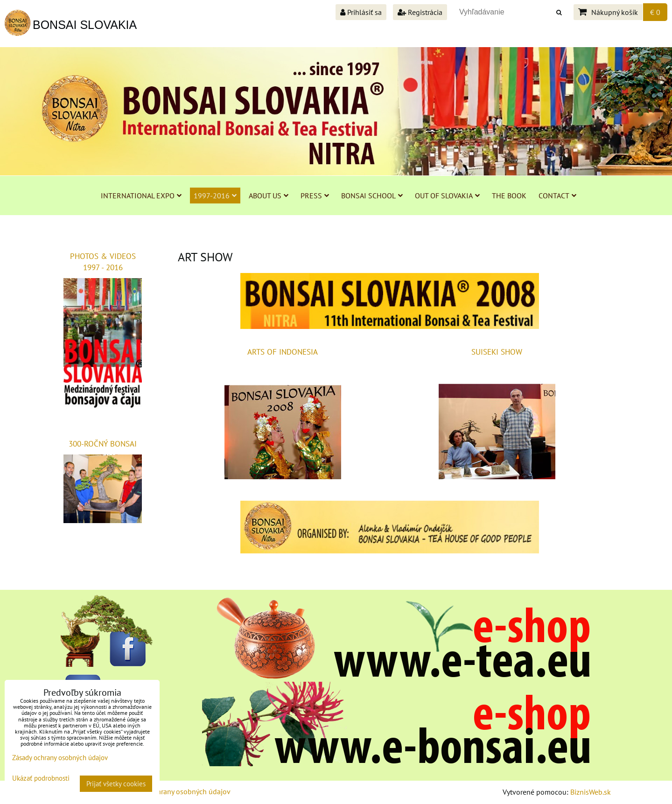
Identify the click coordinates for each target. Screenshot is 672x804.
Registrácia (420, 12)
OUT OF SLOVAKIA (447, 196)
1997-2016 (215, 196)
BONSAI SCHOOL (372, 196)
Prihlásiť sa (361, 12)
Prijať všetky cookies (116, 784)
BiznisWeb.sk (591, 792)
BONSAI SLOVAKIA (85, 25)
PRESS (315, 196)
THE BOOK (509, 196)
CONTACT (557, 196)
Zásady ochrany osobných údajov (178, 791)
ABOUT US (269, 196)
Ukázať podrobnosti (41, 779)
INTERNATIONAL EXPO (141, 196)
